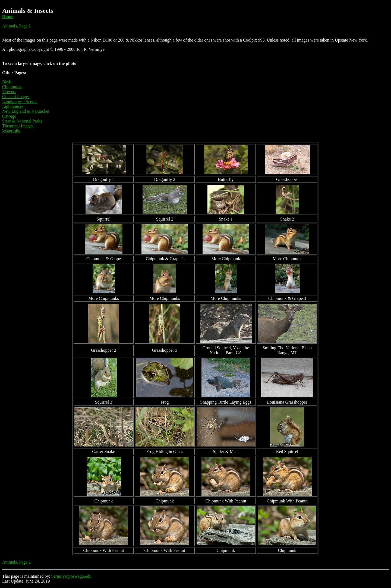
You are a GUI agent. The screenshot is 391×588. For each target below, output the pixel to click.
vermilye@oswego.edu (71, 576)
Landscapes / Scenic (20, 101)
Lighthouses (13, 106)
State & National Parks (22, 121)
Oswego (9, 116)
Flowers (9, 92)
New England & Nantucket (26, 111)
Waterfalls (11, 131)
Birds (7, 82)
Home (8, 17)
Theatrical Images (18, 126)
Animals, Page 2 (16, 26)
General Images (16, 97)
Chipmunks (12, 87)
